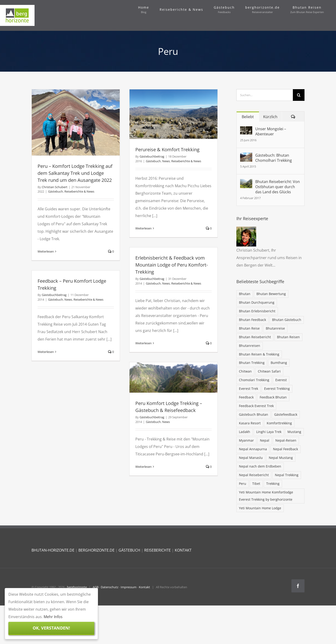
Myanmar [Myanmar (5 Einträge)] (246, 440)
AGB (96, 587)
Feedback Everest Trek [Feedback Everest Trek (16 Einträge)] (256, 406)
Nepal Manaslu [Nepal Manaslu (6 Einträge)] (251, 458)
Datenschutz (110, 587)
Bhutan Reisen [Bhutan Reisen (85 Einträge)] (288, 337)
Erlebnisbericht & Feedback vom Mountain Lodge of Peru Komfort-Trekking (171, 265)
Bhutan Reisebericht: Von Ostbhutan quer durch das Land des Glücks (278, 187)
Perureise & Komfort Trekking (167, 150)
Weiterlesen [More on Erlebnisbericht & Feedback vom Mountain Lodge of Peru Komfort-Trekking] (143, 343)
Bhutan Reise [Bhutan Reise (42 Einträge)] (249, 328)
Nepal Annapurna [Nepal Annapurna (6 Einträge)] (253, 449)
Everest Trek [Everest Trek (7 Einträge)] (248, 389)
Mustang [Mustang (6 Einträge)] (294, 432)
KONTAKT (183, 550)
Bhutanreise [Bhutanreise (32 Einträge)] (275, 328)
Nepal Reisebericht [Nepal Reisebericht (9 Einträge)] (254, 475)
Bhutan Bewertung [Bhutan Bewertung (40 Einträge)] (271, 294)
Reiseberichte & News (79, 191)
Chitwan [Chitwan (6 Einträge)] (245, 371)
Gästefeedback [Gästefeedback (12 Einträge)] (286, 414)
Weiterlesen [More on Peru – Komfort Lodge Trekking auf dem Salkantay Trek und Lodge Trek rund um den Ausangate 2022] (46, 251)
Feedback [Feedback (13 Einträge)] (246, 397)
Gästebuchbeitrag (152, 156)
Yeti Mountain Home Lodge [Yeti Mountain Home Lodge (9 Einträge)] (260, 508)
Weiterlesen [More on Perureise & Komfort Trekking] (143, 228)
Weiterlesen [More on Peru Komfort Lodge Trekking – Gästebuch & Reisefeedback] (143, 467)
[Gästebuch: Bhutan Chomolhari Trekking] (246, 156)
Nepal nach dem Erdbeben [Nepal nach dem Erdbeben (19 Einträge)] (260, 466)
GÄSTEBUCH (129, 550)
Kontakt (144, 587)
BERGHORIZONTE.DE (96, 550)
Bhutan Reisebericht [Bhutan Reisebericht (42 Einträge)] (255, 337)
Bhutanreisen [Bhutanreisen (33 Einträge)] (250, 346)
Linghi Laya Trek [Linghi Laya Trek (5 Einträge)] (269, 432)
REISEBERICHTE (157, 550)
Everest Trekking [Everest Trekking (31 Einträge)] (277, 389)
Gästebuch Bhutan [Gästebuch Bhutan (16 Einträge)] (254, 414)
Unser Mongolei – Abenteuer (271, 131)
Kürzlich (270, 117)
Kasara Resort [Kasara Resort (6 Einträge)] (250, 423)
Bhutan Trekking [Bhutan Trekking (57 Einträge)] (252, 363)
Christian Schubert (55, 187)
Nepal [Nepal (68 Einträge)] (265, 440)
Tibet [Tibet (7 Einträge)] (256, 484)
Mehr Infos (53, 617)
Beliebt (248, 117)
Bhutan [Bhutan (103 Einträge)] (245, 294)
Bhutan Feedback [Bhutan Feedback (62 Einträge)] (252, 320)
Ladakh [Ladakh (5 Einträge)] (245, 432)
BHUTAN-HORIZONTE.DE (53, 550)
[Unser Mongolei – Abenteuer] (246, 130)
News (166, 161)
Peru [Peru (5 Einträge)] (243, 484)
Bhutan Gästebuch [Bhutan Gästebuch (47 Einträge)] (287, 320)
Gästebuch (56, 191)
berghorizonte (77, 587)
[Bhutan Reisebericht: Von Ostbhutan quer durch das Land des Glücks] (246, 183)
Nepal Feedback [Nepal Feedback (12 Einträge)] (285, 449)
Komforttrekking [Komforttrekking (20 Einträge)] (279, 423)
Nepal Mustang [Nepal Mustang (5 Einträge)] (281, 458)
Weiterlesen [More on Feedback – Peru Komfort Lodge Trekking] (46, 352)
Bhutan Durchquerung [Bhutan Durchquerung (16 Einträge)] (257, 302)
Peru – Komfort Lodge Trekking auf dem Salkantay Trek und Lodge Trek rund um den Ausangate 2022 (75, 173)
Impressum (129, 587)
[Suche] (299, 95)
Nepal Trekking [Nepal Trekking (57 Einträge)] (287, 475)
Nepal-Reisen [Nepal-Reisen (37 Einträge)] (286, 440)
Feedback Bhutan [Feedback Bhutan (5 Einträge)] (273, 397)
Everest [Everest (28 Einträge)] (281, 380)
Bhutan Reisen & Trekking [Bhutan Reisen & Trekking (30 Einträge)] (259, 354)
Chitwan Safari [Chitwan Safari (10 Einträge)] (269, 371)
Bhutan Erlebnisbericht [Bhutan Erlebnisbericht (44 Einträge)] (257, 311)
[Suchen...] (265, 95)
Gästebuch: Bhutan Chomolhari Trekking (274, 158)
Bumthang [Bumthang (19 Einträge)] (279, 363)
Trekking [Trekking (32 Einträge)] (273, 484)
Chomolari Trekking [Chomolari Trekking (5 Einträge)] (254, 380)
